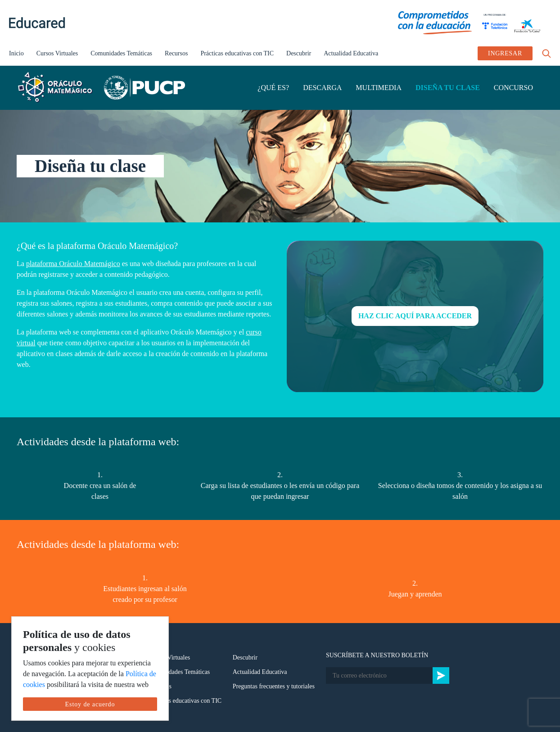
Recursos (176, 53)
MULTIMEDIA (379, 88)
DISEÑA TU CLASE (448, 88)
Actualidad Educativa (351, 53)
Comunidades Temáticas (121, 53)
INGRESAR (505, 53)
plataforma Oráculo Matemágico (73, 264)
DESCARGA (322, 88)
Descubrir (299, 53)
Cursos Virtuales (57, 53)
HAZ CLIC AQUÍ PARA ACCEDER (415, 316)
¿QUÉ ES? (273, 88)
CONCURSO (513, 88)
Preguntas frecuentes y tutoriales (274, 686)
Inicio (16, 53)
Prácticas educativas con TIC (237, 53)
